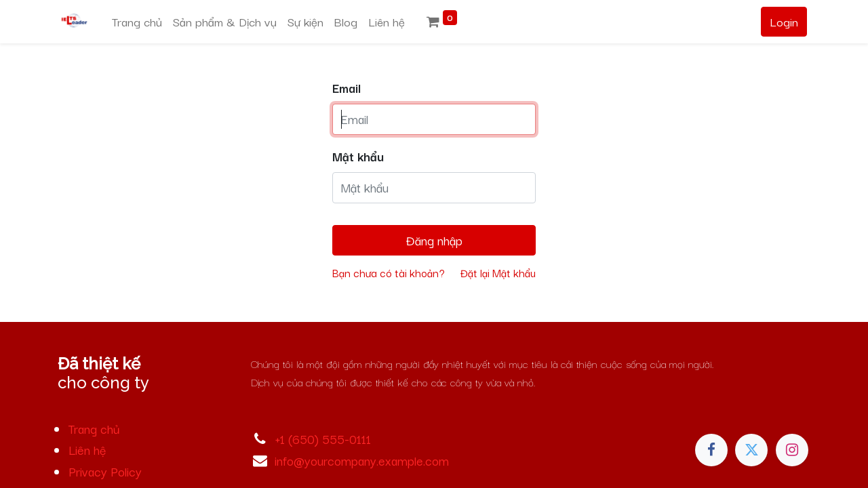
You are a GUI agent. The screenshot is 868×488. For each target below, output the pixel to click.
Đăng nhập (434, 240)
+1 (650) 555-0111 (323, 439)
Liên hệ (87, 449)
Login (784, 21)
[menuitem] (137, 22)
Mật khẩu (358, 156)
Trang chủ (94, 428)
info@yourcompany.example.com (362, 460)
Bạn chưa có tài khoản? (389, 272)
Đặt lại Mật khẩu (498, 272)
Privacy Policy (105, 471)
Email (347, 87)
